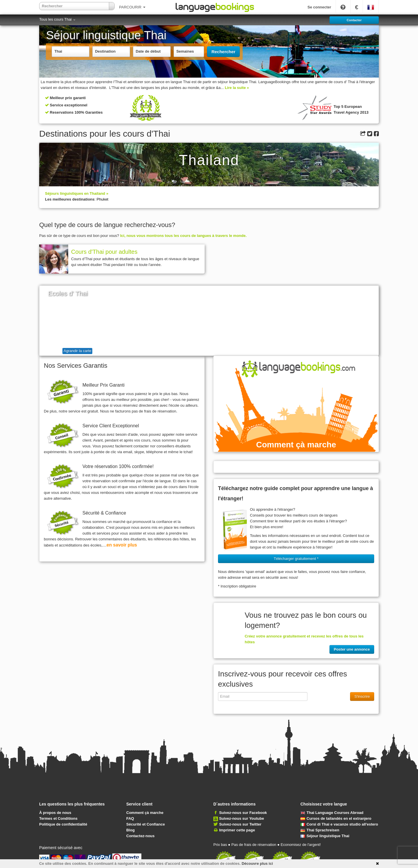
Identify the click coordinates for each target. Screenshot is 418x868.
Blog (130, 830)
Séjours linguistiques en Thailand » (77, 193)
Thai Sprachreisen (320, 830)
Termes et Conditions (58, 818)
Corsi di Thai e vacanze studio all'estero (339, 824)
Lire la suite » (237, 88)
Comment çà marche (145, 813)
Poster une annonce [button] (352, 649)
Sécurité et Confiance (146, 824)
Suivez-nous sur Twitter (240, 824)
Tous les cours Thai (57, 19)
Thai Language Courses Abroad (332, 813)
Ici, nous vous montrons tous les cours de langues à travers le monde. (183, 236)
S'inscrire (362, 696)
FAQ (130, 818)
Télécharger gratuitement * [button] (296, 559)
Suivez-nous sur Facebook (243, 813)
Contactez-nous (140, 836)
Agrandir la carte (77, 351)
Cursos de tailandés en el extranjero (336, 818)
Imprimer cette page (237, 830)
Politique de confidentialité (63, 824)
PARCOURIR (132, 7)
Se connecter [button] (319, 7)
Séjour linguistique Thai (325, 836)
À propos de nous (55, 813)
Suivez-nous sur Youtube (242, 818)
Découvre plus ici (257, 863)
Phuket (102, 199)
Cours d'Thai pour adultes (104, 252)
